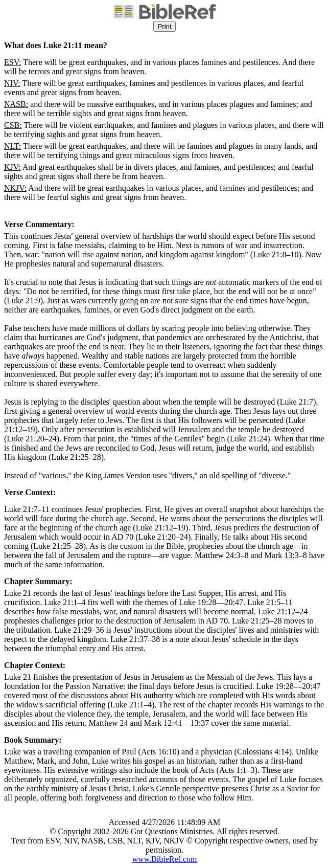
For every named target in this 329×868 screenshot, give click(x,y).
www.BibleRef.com (165, 859)
